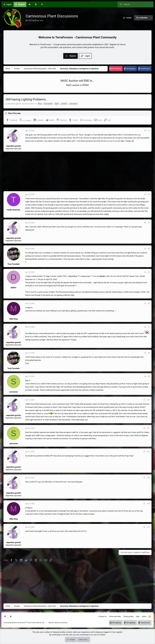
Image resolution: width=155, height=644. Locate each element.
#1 (149, 131)
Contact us (103, 617)
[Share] (145, 131)
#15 (148, 527)
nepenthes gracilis (14, 104)
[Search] (42, 4)
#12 (148, 452)
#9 (149, 376)
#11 (148, 428)
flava (40, 104)
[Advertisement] (77, 171)
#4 (149, 249)
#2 (149, 194)
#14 (148, 504)
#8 (149, 353)
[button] (36, 4)
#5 (149, 272)
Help (138, 617)
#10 (148, 400)
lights (57, 104)
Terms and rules (115, 617)
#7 (149, 327)
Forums (143, 18)
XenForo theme (54, 623)
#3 (149, 223)
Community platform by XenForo (24, 623)
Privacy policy (128, 617)
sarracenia (73, 104)
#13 (148, 478)
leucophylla (48, 104)
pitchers (64, 104)
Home (129, 18)
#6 (149, 303)
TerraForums (145, 69)
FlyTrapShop (117, 69)
